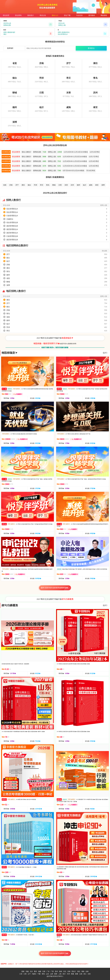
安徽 (27, 971)
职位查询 (18, 15)
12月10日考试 (95, 152)
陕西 (56, 974)
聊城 (54, 185)
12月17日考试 (94, 157)
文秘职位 (10, 219)
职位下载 (67, 15)
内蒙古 (34, 974)
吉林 (87, 971)
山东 (47, 974)
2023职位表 (6, 157)
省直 (5, 185)
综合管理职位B (12, 222)
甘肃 (44, 971)
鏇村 (105, 353)
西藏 (72, 974)
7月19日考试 (91, 171)
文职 (89, 974)
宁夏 (39, 974)
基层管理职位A (12, 229)
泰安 (97, 185)
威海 (91, 185)
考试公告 (43, 15)
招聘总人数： (55, 152)
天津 (68, 974)
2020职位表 (6, 171)
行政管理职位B (12, 236)
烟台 (29, 185)
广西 (52, 971)
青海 (43, 974)
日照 (60, 185)
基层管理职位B (12, 226)
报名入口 (55, 15)
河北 (65, 971)
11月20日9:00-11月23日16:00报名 (75, 166)
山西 (52, 974)
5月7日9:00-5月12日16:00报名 (74, 171)
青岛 (48, 185)
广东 (48, 971)
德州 (78, 185)
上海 (60, 974)
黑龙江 (74, 971)
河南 (69, 971)
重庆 (35, 971)
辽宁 (29, 974)
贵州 (56, 971)
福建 (40, 971)
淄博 (103, 185)
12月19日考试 (94, 161)
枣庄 (42, 185)
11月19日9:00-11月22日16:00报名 (75, 157)
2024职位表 (6, 152)
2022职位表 (6, 161)
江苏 (21, 974)
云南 (81, 974)
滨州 (72, 185)
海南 (61, 971)
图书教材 (92, 15)
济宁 (17, 185)
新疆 (77, 974)
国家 (23, 971)
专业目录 (79, 15)
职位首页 (6, 15)
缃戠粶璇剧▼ (10, 353)
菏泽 (35, 185)
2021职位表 (6, 166)
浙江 (85, 974)
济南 (11, 185)
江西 (25, 974)
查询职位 (91, 48)
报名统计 (31, 15)
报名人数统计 (27, 152)
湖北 (79, 971)
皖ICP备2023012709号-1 (55, 976)
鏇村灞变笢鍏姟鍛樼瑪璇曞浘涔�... (55, 953)
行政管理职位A (12, 216)
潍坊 (23, 185)
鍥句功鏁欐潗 (10, 605)
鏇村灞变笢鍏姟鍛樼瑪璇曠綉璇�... (55, 588)
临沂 (85, 185)
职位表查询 (16, 152)
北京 (31, 971)
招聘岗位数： (40, 152)
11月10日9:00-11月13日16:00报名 (76, 152)
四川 (64, 974)
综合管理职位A (12, 209)
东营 (66, 185)
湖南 (83, 971)
